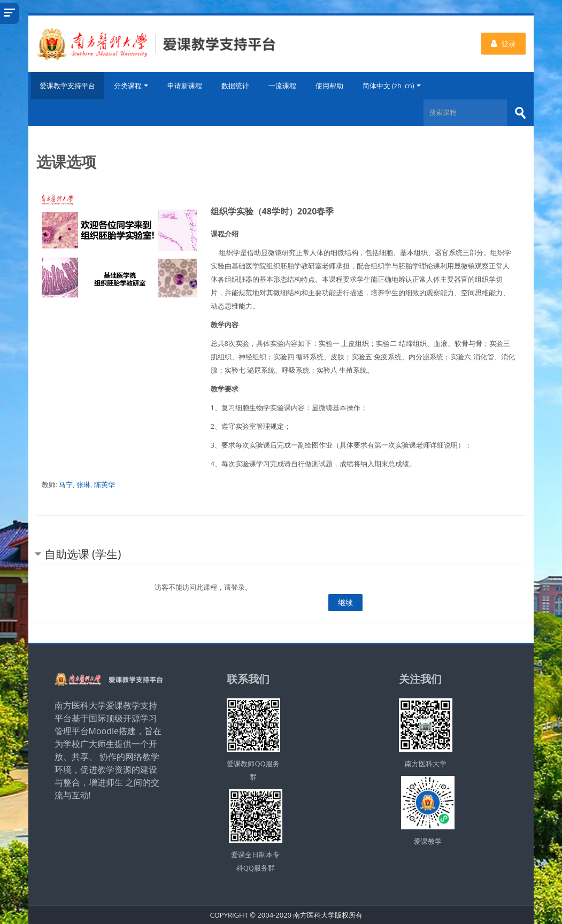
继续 (345, 602)
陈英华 (105, 484)
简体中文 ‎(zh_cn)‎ (393, 86)
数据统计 (236, 86)
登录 (503, 44)
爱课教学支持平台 (67, 86)
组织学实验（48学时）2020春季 (272, 211)
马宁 (66, 484)
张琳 (83, 484)
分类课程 (132, 86)
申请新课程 (186, 86)
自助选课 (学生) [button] (83, 553)
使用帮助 (330, 86)
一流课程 (283, 86)
